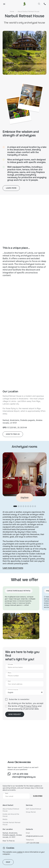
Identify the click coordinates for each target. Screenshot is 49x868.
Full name (10, 664)
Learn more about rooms (13, 568)
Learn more (11, 188)
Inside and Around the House (11, 815)
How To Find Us (9, 841)
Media (5, 819)
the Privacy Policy (29, 706)
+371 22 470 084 (45, 4)
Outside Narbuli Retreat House (11, 823)
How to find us (13, 434)
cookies (20, 852)
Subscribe (38, 796)
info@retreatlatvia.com (34, 836)
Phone (10, 673)
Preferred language (13, 689)
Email (9, 681)
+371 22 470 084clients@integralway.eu (24, 775)
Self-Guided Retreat (34, 809)
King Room (25, 497)
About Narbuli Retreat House (11, 810)
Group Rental (31, 812)
